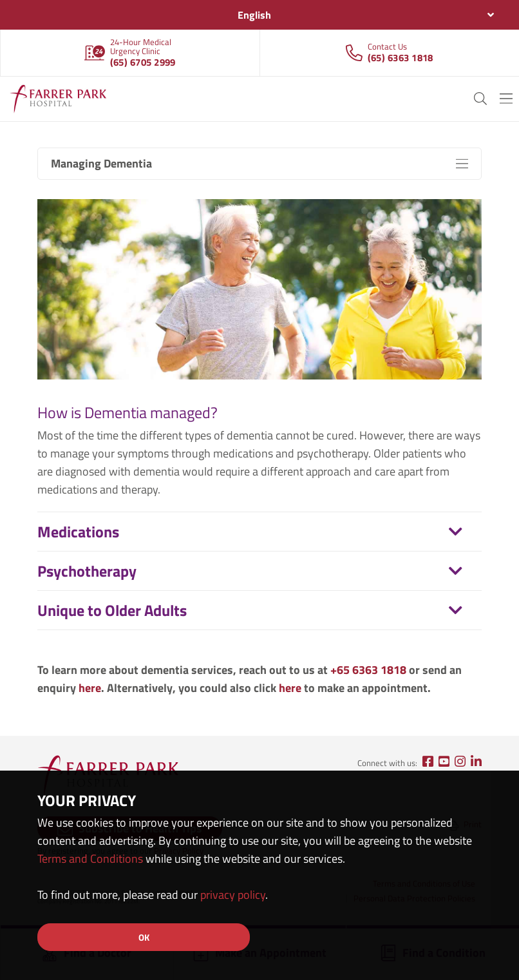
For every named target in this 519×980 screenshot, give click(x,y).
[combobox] (259, 15)
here (90, 688)
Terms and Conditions (90, 859)
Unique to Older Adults (112, 610)
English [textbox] (254, 15)
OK (144, 937)
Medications (78, 532)
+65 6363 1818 (368, 670)
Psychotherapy (87, 571)
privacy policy (233, 895)
